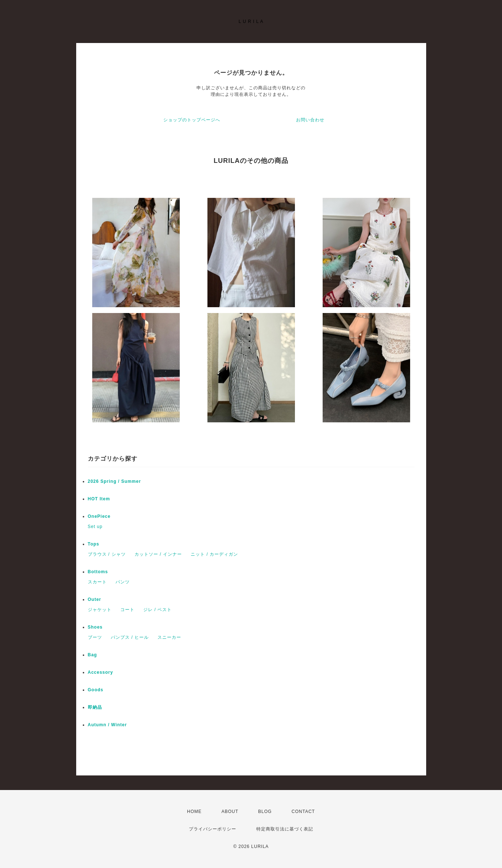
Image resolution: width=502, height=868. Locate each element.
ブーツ (95, 637)
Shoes (95, 627)
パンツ (123, 582)
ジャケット (100, 610)
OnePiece (102, 516)
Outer (95, 599)
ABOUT (230, 812)
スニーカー (169, 637)
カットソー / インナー (158, 554)
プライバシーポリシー (213, 829)
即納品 (95, 707)
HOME (194, 812)
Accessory (101, 672)
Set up (95, 527)
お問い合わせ (310, 120)
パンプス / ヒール (130, 637)
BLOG (265, 812)
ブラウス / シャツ (107, 554)
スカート (97, 582)
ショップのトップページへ (192, 120)
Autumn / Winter (108, 725)
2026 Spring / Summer (114, 481)
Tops (94, 544)
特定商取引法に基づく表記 (285, 829)
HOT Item (99, 499)
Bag (93, 655)
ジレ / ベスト (157, 610)
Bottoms (100, 572)
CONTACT (303, 812)
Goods (96, 690)
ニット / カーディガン (214, 554)
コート (127, 610)
